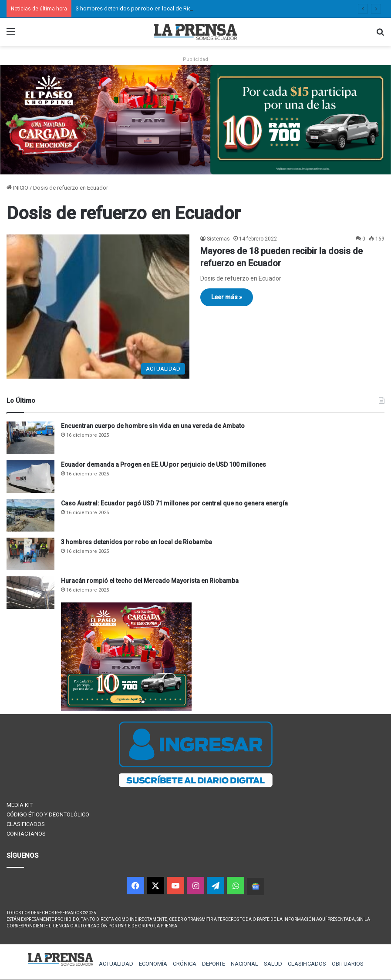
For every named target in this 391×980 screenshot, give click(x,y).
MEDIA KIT (20, 805)
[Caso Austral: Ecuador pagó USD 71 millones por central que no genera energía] (30, 515)
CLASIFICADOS (26, 824)
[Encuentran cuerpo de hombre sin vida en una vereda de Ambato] (30, 438)
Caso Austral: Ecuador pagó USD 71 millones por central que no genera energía (174, 503)
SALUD (273, 964)
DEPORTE (214, 964)
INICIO (17, 188)
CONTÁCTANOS (26, 834)
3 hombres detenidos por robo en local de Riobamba (143, 8)
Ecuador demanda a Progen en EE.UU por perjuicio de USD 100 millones (163, 465)
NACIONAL (244, 964)
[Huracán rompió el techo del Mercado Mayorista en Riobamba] (30, 593)
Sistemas (218, 239)
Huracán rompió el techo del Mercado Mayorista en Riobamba (150, 581)
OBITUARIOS (348, 964)
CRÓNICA (185, 964)
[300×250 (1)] (126, 709)
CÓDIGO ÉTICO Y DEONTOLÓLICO (48, 814)
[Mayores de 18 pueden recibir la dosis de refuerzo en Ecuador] (98, 306)
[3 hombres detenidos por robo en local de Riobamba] (30, 554)
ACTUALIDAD (116, 964)
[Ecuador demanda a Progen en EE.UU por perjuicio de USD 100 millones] (30, 477)
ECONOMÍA (153, 964)
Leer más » (227, 297)
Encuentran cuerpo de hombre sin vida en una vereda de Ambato (153, 426)
